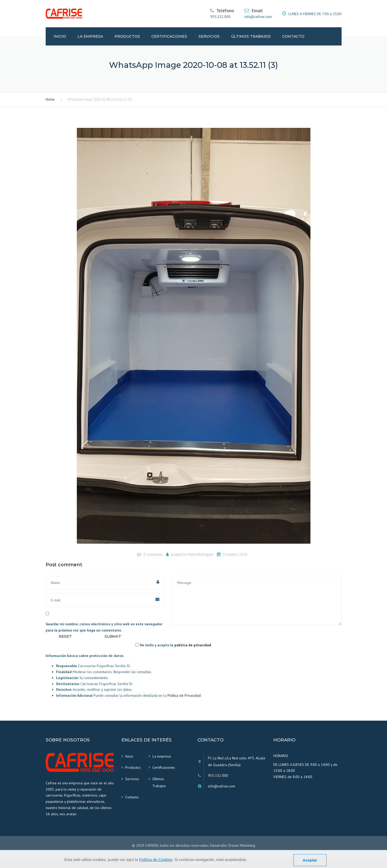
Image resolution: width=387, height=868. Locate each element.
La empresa (90, 36)
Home (50, 99)
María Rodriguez (201, 554)
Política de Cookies (156, 860)
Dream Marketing (242, 845)
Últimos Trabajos (251, 36)
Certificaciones (169, 36)
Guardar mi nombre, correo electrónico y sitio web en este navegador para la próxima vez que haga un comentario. (104, 627)
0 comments (153, 554)
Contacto (293, 36)
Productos (127, 36)
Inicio (60, 36)
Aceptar (310, 860)
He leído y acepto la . (174, 645)
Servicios (209, 36)
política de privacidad (193, 645)
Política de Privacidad (184, 695)
